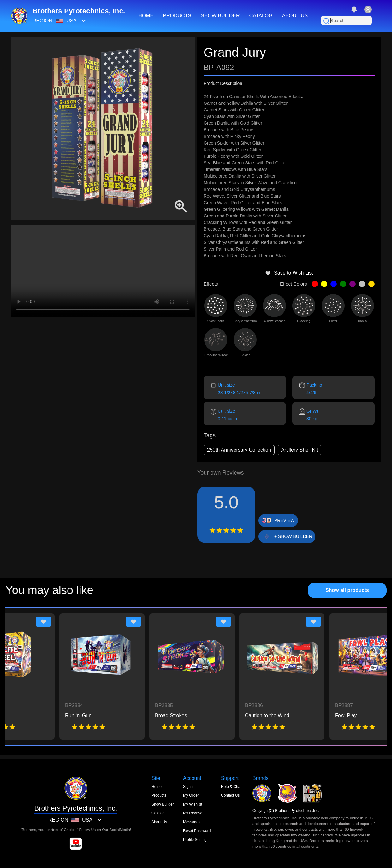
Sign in (189, 787)
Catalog (158, 813)
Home (157, 787)
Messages (192, 822)
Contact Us (230, 795)
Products (159, 795)
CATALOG (261, 16)
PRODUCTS (177, 16)
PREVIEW (285, 520)
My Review (192, 813)
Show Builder (163, 804)
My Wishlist (193, 804)
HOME (146, 16)
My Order (191, 795)
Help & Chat (231, 787)
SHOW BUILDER (220, 16)
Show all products (347, 590)
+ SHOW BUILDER (293, 536)
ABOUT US (295, 16)
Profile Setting (195, 840)
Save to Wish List (289, 273)
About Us (159, 822)
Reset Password (197, 831)
